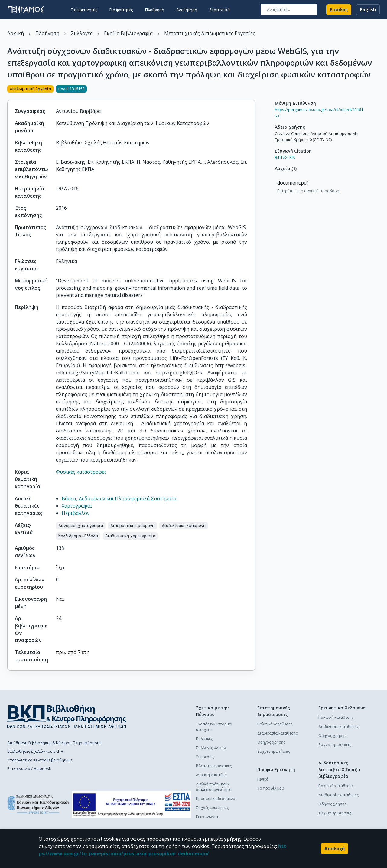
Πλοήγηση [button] (155, 10)
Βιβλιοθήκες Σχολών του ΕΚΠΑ (35, 751)
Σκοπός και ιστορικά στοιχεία (214, 727)
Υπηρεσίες (205, 757)
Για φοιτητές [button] (121, 10)
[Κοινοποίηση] (253, 90)
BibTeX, (282, 157)
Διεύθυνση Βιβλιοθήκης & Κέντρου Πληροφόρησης (54, 743)
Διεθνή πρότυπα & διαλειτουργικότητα (214, 787)
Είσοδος (339, 10)
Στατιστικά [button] (220, 10)
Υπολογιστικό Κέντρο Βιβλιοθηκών (39, 760)
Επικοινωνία (207, 817)
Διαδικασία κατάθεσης (277, 733)
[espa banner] (131, 805)
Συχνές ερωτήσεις (212, 808)
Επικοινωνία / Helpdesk (29, 768)
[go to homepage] (26, 10)
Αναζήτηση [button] (187, 10)
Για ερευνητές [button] (84, 10)
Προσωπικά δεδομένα (216, 799)
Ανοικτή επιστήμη (211, 775)
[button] (81, 526)
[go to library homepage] (67, 716)
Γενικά (263, 779)
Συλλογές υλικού (211, 748)
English (368, 10)
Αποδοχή (335, 849)
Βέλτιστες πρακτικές (214, 766)
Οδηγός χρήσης (271, 742)
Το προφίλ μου (271, 788)
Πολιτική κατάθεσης (275, 724)
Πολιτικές (204, 739)
